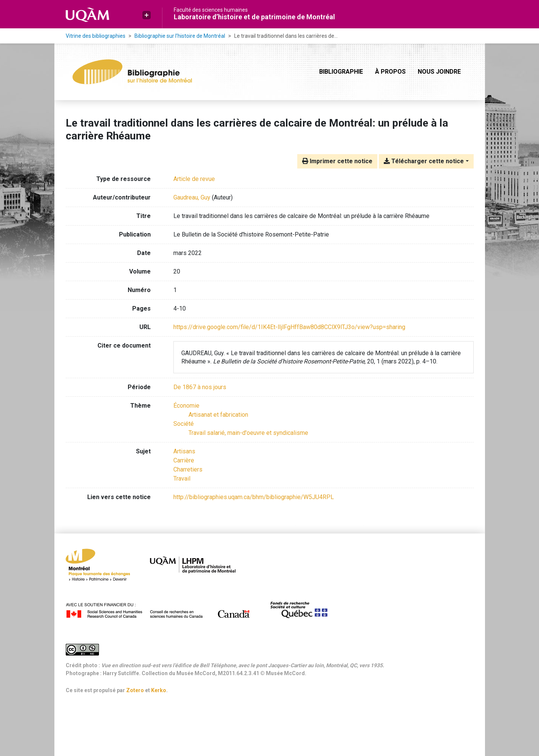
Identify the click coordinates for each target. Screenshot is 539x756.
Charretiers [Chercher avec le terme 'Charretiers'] (188, 469)
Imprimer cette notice (337, 161)
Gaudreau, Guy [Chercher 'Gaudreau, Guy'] (192, 197)
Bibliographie (341, 72)
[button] (147, 15)
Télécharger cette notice (424, 161)
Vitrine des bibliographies (96, 36)
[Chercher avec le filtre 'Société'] (184, 424)
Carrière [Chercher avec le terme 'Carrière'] (184, 460)
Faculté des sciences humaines (211, 10)
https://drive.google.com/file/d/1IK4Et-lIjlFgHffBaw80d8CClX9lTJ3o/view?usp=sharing (289, 327)
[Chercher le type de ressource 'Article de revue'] (194, 179)
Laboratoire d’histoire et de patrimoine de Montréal (254, 17)
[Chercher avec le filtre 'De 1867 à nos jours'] (200, 387)
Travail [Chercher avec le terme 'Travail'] (182, 478)
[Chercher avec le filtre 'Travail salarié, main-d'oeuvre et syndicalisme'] (248, 433)
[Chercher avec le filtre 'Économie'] (186, 406)
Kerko (159, 690)
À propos (390, 72)
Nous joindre (439, 72)
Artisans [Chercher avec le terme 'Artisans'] (184, 451)
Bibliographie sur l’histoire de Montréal (180, 36)
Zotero (135, 690)
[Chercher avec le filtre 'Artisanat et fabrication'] (218, 415)
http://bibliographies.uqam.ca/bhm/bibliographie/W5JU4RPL (254, 497)
